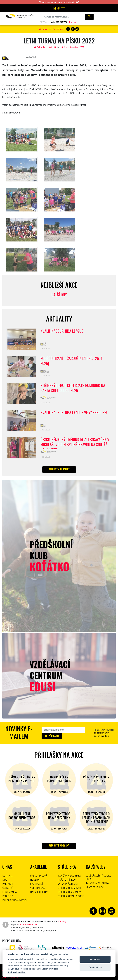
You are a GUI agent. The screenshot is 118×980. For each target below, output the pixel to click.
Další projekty (39, 892)
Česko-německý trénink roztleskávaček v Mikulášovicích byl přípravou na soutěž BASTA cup (75, 443)
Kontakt (8, 876)
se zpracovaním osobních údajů (102, 734)
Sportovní (36, 884)
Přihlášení (45, 29)
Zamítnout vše (95, 967)
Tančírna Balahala (69, 876)
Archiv (5, 977)
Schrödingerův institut (46, 47)
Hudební (35, 880)
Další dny (59, 295)
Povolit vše (95, 959)
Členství (7, 888)
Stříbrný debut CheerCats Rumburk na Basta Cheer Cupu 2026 (73, 388)
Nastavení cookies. (17, 972)
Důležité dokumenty (15, 900)
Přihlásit (52, 736)
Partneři (8, 884)
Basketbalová (39, 876)
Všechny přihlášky (59, 845)
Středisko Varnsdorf (71, 896)
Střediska (67, 867)
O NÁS (7, 867)
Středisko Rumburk (70, 888)
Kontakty (73, 22)
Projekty (8, 896)
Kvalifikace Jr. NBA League (62, 331)
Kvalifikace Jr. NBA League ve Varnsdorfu (74, 413)
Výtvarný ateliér (68, 884)
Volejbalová (38, 888)
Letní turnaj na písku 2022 (72, 47)
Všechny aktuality (59, 469)
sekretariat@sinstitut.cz (29, 924)
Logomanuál (10, 892)
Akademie (39, 867)
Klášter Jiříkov (67, 880)
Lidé (5, 880)
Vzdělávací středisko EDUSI (99, 877)
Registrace (58, 29)
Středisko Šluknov (69, 892)
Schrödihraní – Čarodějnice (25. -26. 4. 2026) (72, 361)
